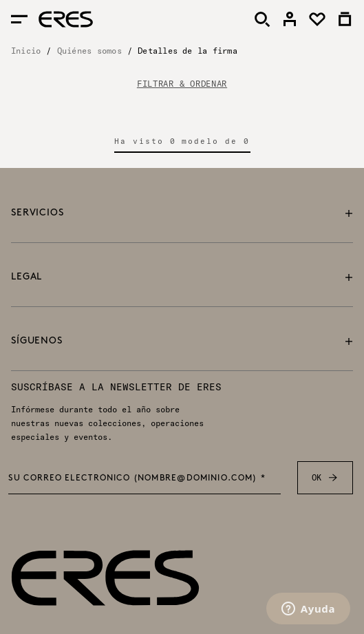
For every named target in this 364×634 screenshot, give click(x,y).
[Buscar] (262, 19)
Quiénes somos (89, 51)
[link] (290, 19)
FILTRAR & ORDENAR (182, 84)
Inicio (26, 51)
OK (325, 478)
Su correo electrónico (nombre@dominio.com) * (137, 478)
